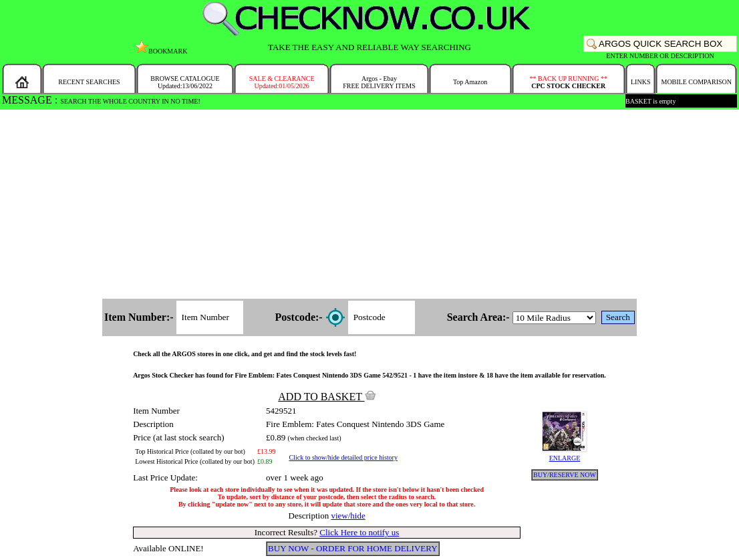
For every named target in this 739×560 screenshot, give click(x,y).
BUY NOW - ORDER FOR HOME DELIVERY (353, 548)
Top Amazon (470, 82)
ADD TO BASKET (327, 397)
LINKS (640, 82)
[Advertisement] (369, 205)
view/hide (348, 516)
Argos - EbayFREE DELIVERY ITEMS (379, 82)
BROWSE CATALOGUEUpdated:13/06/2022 (185, 82)
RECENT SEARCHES (89, 82)
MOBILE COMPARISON (696, 82)
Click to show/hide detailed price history (343, 457)
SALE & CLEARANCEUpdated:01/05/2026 (282, 82)
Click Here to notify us (359, 532)
